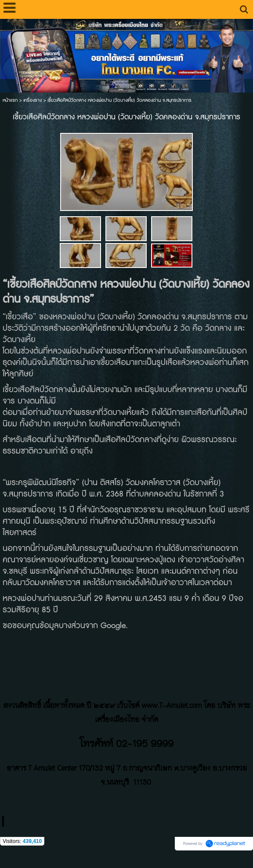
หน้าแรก (10, 100)
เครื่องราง (33, 100)
